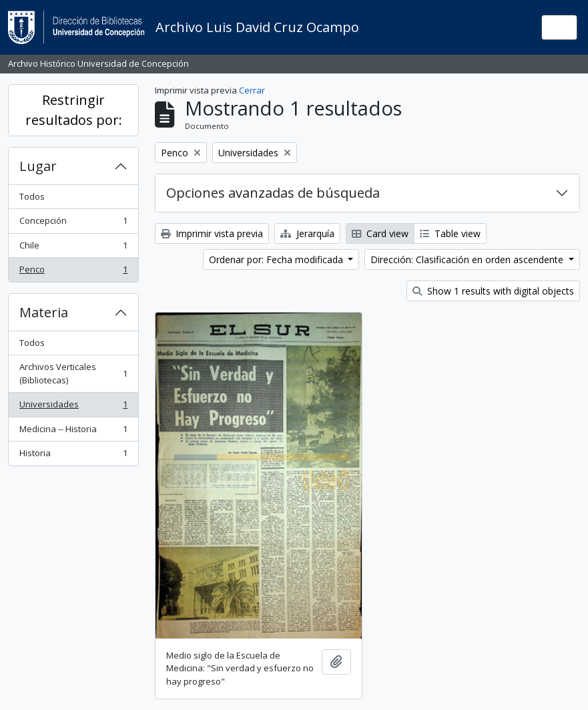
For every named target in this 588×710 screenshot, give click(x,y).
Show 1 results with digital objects (493, 291)
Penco (73, 272)
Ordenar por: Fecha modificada (277, 259)
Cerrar (252, 90)
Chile (73, 248)
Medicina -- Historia (73, 432)
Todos (32, 196)
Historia (73, 456)
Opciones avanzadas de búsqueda (273, 193)
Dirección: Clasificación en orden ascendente (468, 259)
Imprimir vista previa (212, 233)
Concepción (73, 223)
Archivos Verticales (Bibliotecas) (73, 373)
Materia (44, 312)
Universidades (73, 407)
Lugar (38, 166)
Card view (380, 233)
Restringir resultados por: (74, 110)
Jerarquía (307, 233)
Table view (450, 233)
